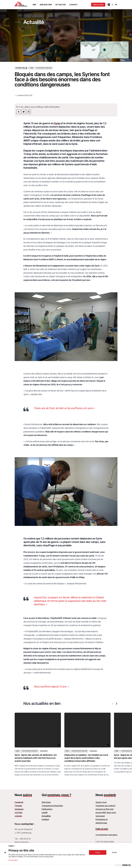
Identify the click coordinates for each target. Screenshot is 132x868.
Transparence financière (52, 806)
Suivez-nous (101, 802)
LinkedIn (19, 816)
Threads (18, 806)
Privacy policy (13, 860)
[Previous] (113, 704)
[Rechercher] (112, 5)
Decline (114, 852)
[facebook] (19, 112)
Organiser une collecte (105, 806)
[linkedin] (29, 112)
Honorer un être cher (105, 809)
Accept (98, 852)
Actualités (61, 5)
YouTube (18, 813)
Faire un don (98, 5)
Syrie (31, 68)
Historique (46, 802)
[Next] (116, 704)
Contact (73, 5)
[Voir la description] (115, 359)
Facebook (19, 802)
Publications (47, 809)
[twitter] (24, 112)
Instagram (19, 809)
